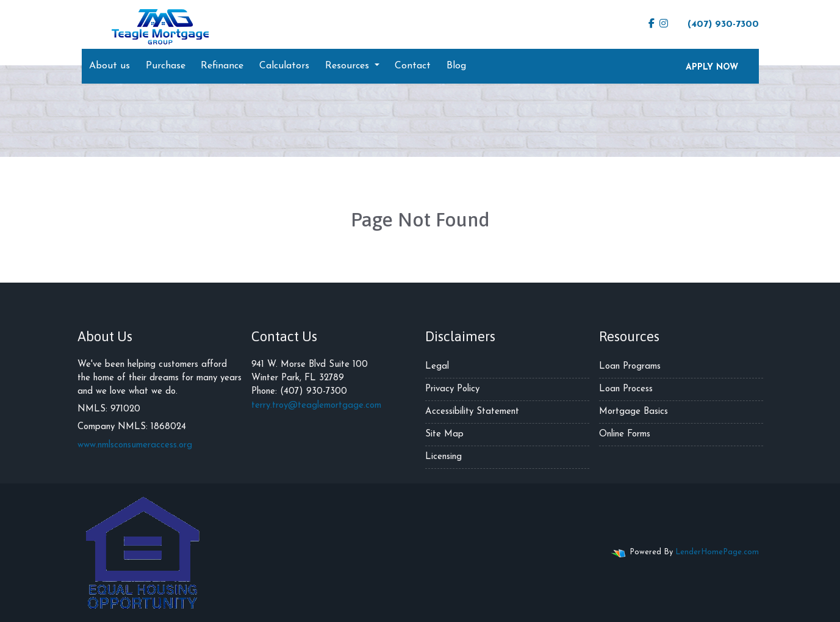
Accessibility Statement (472, 412)
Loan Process (626, 389)
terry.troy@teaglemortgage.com (316, 406)
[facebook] (652, 24)
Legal (437, 367)
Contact (413, 66)
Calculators (284, 66)
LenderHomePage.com (717, 552)
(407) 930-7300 (717, 24)
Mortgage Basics (634, 412)
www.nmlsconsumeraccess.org (135, 445)
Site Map (444, 434)
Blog (456, 66)
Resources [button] (349, 66)
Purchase (166, 66)
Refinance (222, 66)
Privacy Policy (452, 389)
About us (109, 66)
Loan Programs (630, 367)
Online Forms (625, 434)
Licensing (443, 457)
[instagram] (664, 24)
